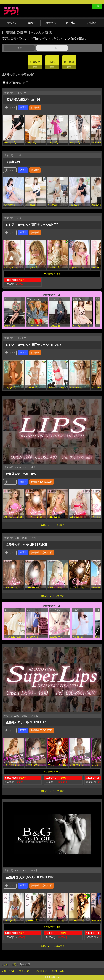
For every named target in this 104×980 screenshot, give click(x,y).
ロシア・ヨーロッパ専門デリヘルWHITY (32, 225)
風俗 (19, 48)
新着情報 (51, 23)
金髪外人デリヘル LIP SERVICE (26, 545)
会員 (97, 6)
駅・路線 (69, 62)
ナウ (6, 965)
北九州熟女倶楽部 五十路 (23, 99)
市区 (52, 62)
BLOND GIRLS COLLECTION (37, 326)
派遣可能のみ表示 (16, 83)
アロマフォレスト (81, 326)
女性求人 (91, 23)
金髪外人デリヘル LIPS (21, 474)
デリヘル (13, 23)
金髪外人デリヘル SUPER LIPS (26, 722)
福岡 (14, 965)
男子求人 (71, 23)
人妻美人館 (13, 162)
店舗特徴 (35, 62)
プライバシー (26, 971)
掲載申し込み (58, 971)
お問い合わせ (9, 971)
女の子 (32, 23)
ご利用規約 (42, 971)
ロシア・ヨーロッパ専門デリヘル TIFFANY (34, 345)
